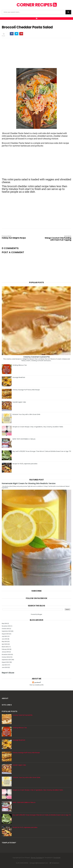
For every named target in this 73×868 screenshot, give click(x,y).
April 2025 (5, 644)
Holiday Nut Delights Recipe (16, 237)
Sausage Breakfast (19, 377)
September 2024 (6, 660)
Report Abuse (8, 673)
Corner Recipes (37, 5)
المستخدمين (37, 682)
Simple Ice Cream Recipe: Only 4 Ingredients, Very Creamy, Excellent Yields (38, 427)
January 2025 (5, 652)
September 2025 (6, 631)
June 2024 (5, 667)
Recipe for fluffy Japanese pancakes (25, 464)
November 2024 (6, 654)
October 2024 (6, 657)
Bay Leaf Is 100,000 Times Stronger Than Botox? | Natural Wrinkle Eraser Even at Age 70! (42, 451)
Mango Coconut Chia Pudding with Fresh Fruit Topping (57, 238)
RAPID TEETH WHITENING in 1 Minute (24, 439)
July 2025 (4, 636)
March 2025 (5, 647)
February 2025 (6, 649)
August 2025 (5, 634)
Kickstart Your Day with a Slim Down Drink (26, 414)
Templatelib (57, 858)
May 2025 (4, 641)
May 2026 (4, 623)
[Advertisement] (36, 53)
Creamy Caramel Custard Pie (36, 357)
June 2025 (5, 639)
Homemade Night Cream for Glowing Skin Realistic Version (29, 483)
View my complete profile (36, 685)
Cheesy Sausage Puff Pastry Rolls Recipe (26, 390)
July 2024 (4, 665)
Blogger (40, 614)
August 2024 (5, 662)
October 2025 (6, 629)
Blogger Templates (37, 858)
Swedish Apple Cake (19, 402)
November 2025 (6, 626)
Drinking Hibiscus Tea (20, 365)
